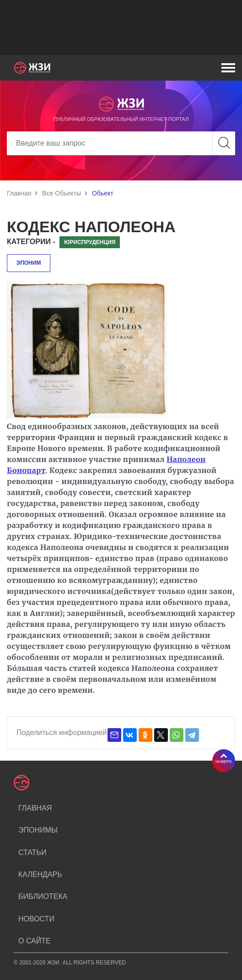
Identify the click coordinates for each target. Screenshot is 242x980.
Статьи (32, 852)
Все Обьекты (62, 193)
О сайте (35, 941)
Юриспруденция (90, 242)
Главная (19, 193)
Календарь (40, 874)
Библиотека (43, 896)
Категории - (31, 242)
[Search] (121, 143)
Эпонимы (38, 830)
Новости (36, 919)
